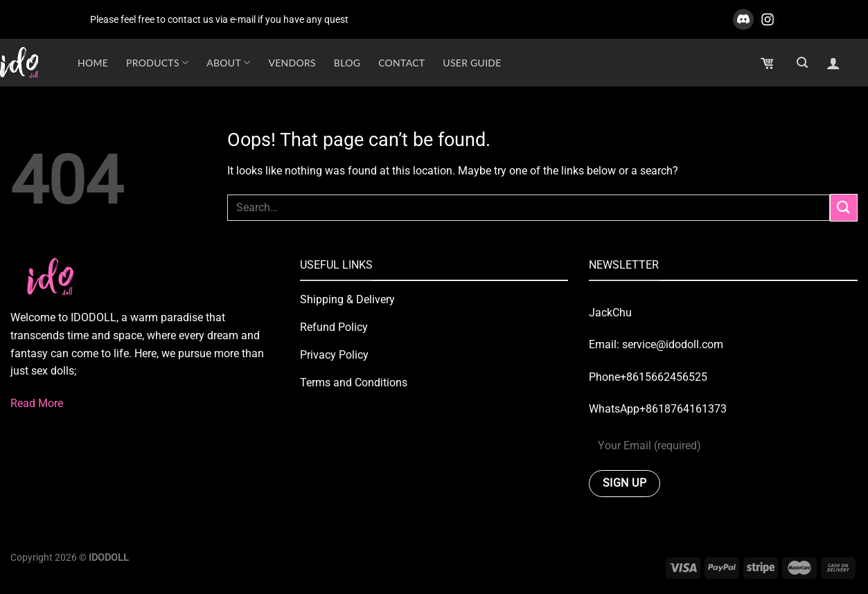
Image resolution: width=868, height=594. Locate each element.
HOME (93, 63)
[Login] (833, 63)
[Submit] (844, 207)
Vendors (292, 63)
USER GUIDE (472, 63)
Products (157, 63)
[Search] (802, 63)
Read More (37, 403)
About (228, 63)
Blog (347, 63)
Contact (401, 63)
